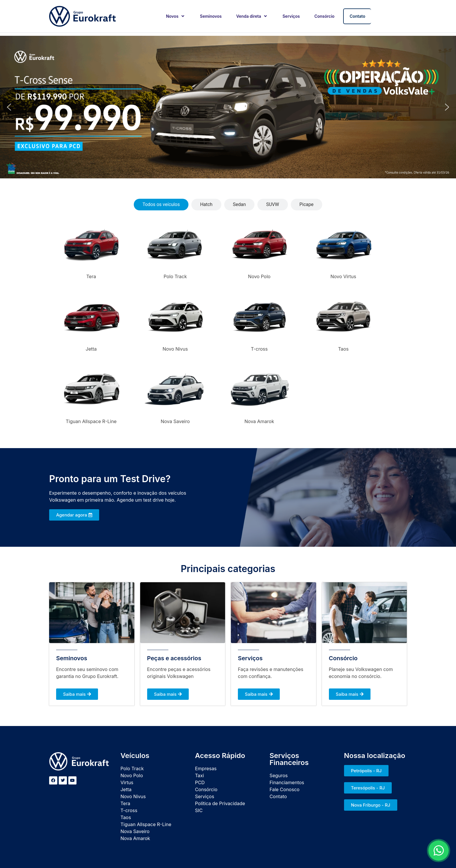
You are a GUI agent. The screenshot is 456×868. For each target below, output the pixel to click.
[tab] (161, 205)
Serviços (291, 16)
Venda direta (252, 16)
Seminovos (211, 16)
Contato (357, 16)
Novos (176, 16)
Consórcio (324, 16)
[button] (9, 107)
